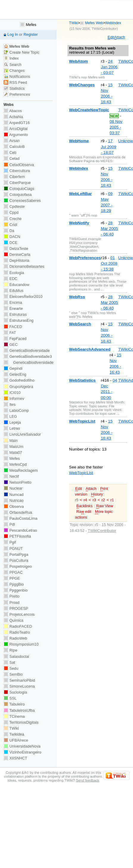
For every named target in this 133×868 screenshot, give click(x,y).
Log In (13, 34)
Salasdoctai (16, 656)
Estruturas (15, 314)
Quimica (14, 620)
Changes (14, 71)
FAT (10, 333)
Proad (12, 602)
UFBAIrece (16, 740)
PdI (9, 524)
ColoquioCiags (19, 189)
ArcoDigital (16, 129)
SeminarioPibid (19, 680)
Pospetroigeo (18, 566)
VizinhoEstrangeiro (22, 752)
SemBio (13, 674)
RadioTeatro (17, 632)
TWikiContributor (104, 29)
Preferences (17, 94)
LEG (10, 416)
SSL (10, 698)
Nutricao (14, 500)
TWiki (73, 23)
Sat (9, 662)
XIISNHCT (15, 758)
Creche (13, 219)
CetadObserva (19, 165)
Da (9, 231)
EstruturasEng (19, 320)
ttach (120, 37)
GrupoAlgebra (18, 387)
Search (12, 65)
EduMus (14, 291)
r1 (112, 500)
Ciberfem (14, 177)
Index (11, 58)
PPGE (12, 578)
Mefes (28, 25)
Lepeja (12, 422)
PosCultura (16, 560)
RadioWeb (15, 638)
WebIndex (113, 23)
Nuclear (13, 488)
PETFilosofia (17, 536)
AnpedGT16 (17, 123)
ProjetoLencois (19, 614)
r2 (103, 500)
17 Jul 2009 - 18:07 (109, 147)
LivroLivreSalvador (22, 434)
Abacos (13, 111)
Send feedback (87, 780)
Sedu (11, 668)
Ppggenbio (16, 590)
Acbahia (13, 117)
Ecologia (14, 273)
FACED (13, 327)
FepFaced (15, 339)
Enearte (13, 308)
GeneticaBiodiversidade (27, 351)
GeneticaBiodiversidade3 (28, 356)
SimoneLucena (19, 686)
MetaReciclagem (21, 470)
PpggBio (14, 584)
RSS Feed (15, 82)
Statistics (14, 88)
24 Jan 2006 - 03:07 (109, 67)
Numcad (14, 495)
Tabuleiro (14, 704)
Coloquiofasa (18, 195)
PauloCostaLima (21, 518)
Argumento (16, 135)
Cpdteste (14, 206)
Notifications (17, 76)
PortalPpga (16, 554)
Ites (10, 404)
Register (31, 34)
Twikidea (14, 734)
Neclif (11, 476)
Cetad (12, 158)
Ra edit (84, 512)
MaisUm (14, 447)
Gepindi (13, 368)
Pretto (12, 596)
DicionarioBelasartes (24, 266)
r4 (85, 500)
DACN (12, 237)
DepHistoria (17, 260)
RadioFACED (18, 626)
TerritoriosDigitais (21, 722)
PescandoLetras (20, 530)
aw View (105, 506)
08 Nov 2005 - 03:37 (116, 127)
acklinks (85, 506)
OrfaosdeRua (18, 512)
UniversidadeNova (22, 746)
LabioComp (16, 410)
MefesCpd (15, 464)
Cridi (10, 225)
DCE (11, 243)
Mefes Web (94, 23)
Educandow (17, 285)
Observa (14, 506)
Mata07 (13, 452)
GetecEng (15, 374)
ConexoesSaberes (22, 201)
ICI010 (12, 393)
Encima (13, 303)
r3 (94, 500)
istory (97, 494)
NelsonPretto (18, 482)
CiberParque (17, 183)
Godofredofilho (19, 380)
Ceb (10, 153)
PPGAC (13, 572)
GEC (11, 345)
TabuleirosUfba (19, 710)
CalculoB (14, 147)
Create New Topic (22, 52)
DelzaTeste (16, 249)
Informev (14, 399)
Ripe (10, 650)
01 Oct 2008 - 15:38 (109, 263)
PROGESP (16, 608)
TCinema (14, 716)
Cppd (11, 212)
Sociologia (15, 692)
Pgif (10, 542)
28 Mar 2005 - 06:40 (109, 229)
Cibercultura (17, 171)
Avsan (12, 141)
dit (111, 37)
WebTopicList (81, 473)
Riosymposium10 (21, 644)
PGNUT (13, 549)
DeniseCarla (17, 254)
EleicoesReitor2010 (23, 297)
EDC (11, 279)
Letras (12, 428)
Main (11, 441)
